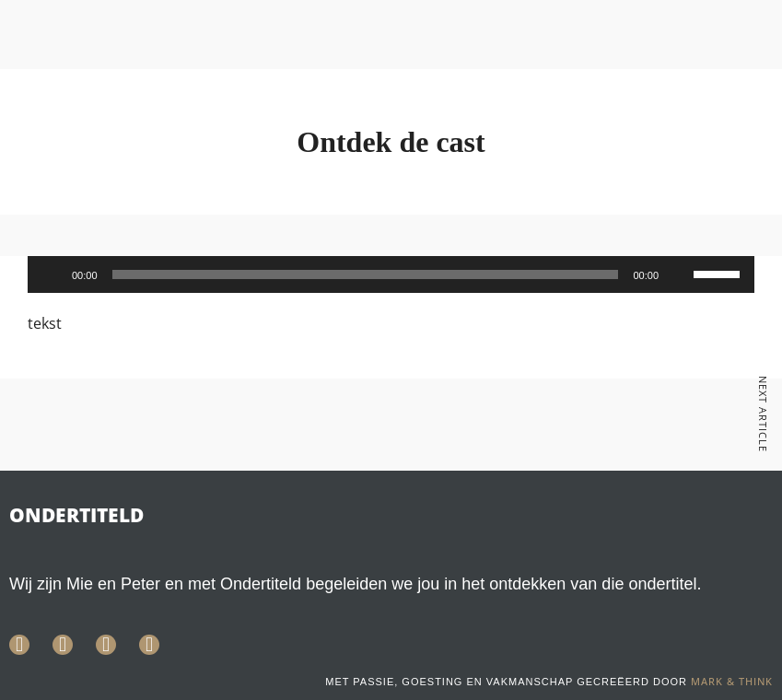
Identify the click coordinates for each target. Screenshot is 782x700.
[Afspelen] (52, 274)
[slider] (366, 274)
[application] (391, 274)
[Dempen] (679, 274)
